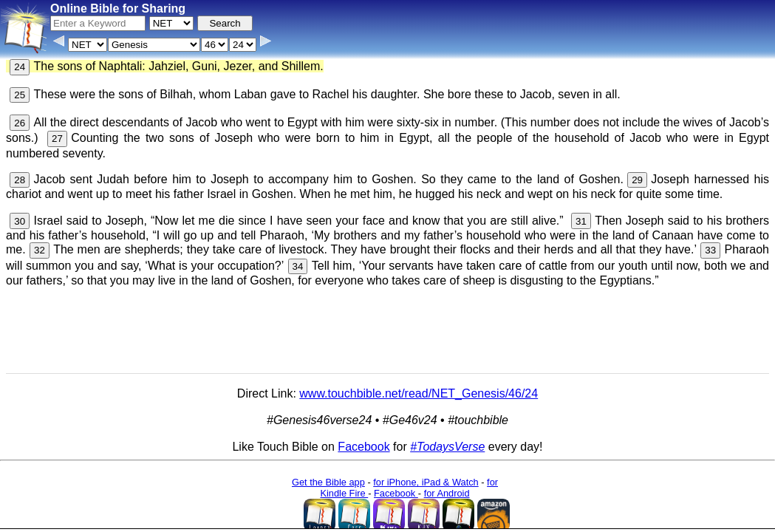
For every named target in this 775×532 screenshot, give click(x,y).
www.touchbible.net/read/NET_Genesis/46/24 (419, 393)
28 (20, 180)
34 (298, 266)
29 (637, 180)
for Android (447, 493)
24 (20, 67)
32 (40, 250)
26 (20, 123)
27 (57, 139)
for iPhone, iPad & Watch (426, 482)
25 (20, 95)
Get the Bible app (328, 482)
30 (20, 221)
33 (710, 250)
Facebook (363, 447)
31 (581, 221)
